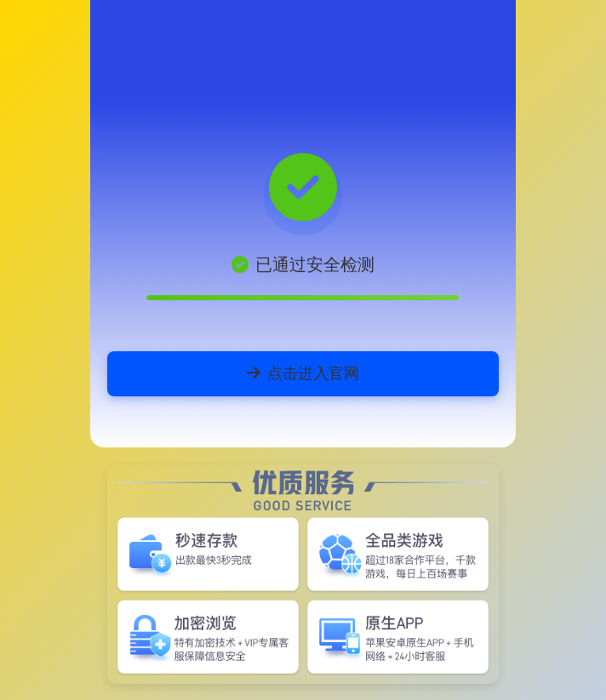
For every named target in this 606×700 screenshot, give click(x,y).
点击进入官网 (303, 373)
